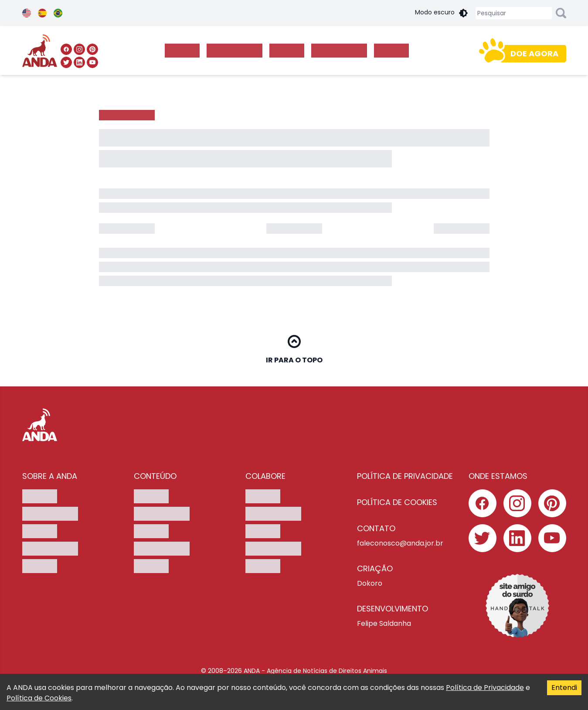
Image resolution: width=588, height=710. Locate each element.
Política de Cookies (39, 698)
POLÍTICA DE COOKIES (397, 502)
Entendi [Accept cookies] (564, 688)
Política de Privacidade (485, 688)
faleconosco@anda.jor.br (400, 543)
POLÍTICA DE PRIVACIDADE (405, 476)
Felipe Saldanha (384, 623)
